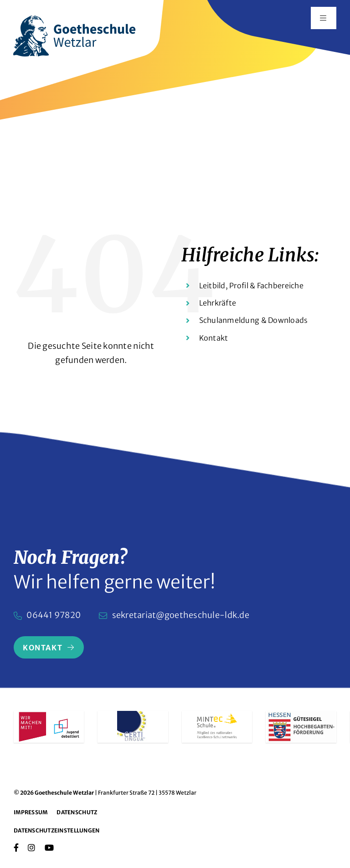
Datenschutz (77, 812)
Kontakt (214, 338)
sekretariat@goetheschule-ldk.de (181, 615)
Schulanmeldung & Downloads (254, 320)
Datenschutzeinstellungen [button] (57, 830)
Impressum (31, 812)
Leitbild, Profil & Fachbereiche (251, 286)
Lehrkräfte (218, 303)
